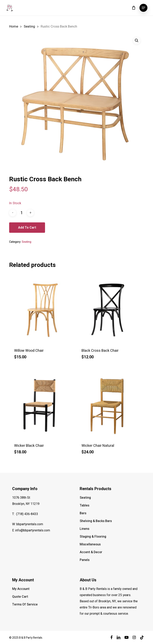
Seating (29, 27)
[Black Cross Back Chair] (109, 310)
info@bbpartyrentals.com (33, 530)
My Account (21, 589)
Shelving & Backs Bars (96, 521)
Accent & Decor (91, 552)
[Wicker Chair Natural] (109, 405)
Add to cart (27, 227)
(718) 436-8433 (27, 514)
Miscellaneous (90, 544)
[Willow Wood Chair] (41, 310)
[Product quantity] (22, 213)
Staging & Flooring (93, 537)
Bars (83, 513)
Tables (84, 505)
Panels (85, 560)
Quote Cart (20, 597)
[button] (143, 8)
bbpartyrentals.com (30, 524)
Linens (84, 529)
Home (14, 27)
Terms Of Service (25, 604)
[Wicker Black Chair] (41, 405)
